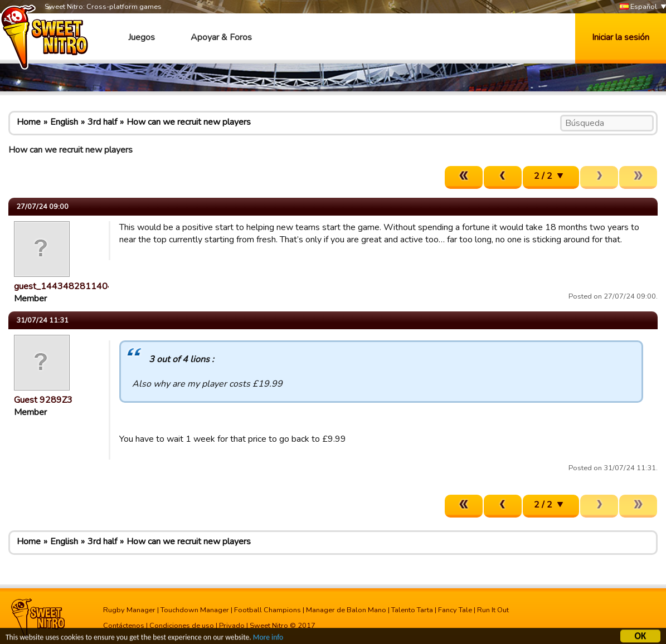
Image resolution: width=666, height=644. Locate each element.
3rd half (102, 122)
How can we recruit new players (189, 122)
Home (29, 122)
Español (638, 7)
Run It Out (493, 610)
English (64, 122)
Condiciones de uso (182, 626)
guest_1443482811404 (64, 286)
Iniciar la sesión (621, 37)
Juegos (142, 37)
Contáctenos (124, 626)
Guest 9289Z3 (43, 400)
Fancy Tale (455, 610)
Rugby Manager (129, 610)
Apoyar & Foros (221, 37)
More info (268, 639)
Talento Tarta (412, 610)
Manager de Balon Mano (346, 610)
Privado (232, 626)
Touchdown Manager (195, 610)
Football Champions (268, 610)
